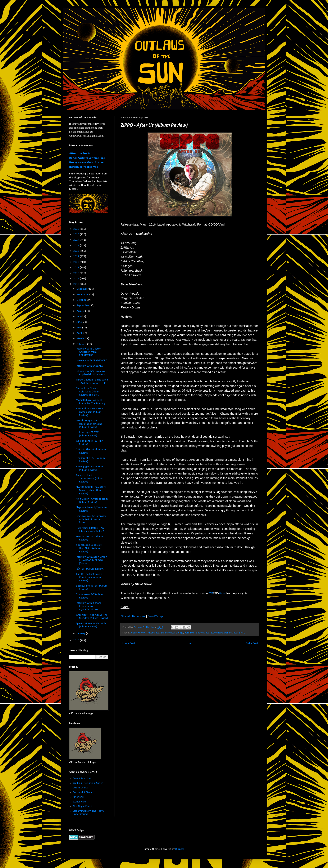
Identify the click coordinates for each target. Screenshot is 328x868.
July (79, 317)
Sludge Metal (203, 633)
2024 (77, 240)
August (81, 311)
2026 (77, 229)
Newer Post (128, 643)
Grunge (180, 633)
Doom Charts (80, 788)
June (79, 322)
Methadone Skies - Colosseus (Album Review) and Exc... (88, 392)
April (79, 333)
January (81, 634)
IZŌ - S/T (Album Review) (90, 569)
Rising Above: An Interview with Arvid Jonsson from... (91, 519)
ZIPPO (242, 633)
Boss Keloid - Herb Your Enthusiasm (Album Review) (90, 412)
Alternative (154, 633)
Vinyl (222, 593)
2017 (77, 279)
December (83, 289)
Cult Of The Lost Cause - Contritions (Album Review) (90, 577)
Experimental (168, 633)
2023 (77, 246)
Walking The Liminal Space (88, 783)
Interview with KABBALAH (90, 366)
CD (211, 593)
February (82, 344)
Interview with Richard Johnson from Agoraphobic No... (88, 606)
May (79, 328)
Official (125, 616)
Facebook (139, 616)
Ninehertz (78, 797)
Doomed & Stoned (83, 792)
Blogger (179, 849)
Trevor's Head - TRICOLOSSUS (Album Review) (90, 478)
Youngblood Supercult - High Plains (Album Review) (89, 548)
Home (190, 643)
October (82, 300)
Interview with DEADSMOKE (91, 360)
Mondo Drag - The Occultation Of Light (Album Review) (89, 424)
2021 (77, 256)
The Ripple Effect (82, 806)
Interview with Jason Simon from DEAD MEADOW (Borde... (92, 560)
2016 (77, 284)
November (83, 295)
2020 (77, 262)
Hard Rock (190, 633)
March (81, 339)
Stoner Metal (231, 633)
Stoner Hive (79, 802)
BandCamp (155, 616)
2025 (77, 234)
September (83, 305)
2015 (77, 640)
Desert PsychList (82, 778)
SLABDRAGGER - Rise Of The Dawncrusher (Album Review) (92, 490)
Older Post (252, 643)
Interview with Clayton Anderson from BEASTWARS (89, 352)
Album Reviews (138, 633)
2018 (77, 273)
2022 (77, 251)
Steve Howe (217, 633)
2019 (77, 268)
